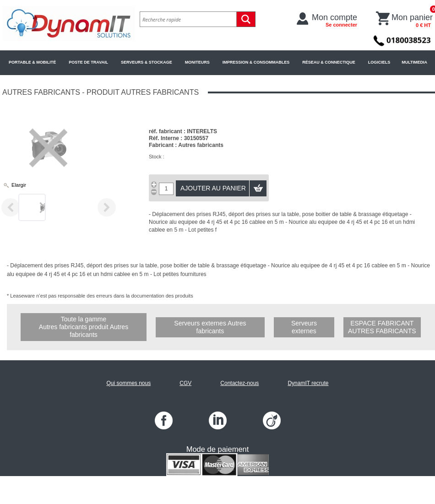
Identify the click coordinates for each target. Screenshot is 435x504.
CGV (185, 383)
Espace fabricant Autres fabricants (382, 327)
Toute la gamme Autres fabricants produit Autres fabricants (84, 327)
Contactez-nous (239, 383)
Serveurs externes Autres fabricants (210, 327)
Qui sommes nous (128, 383)
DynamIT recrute (308, 383)
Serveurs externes (304, 327)
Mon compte (334, 20)
